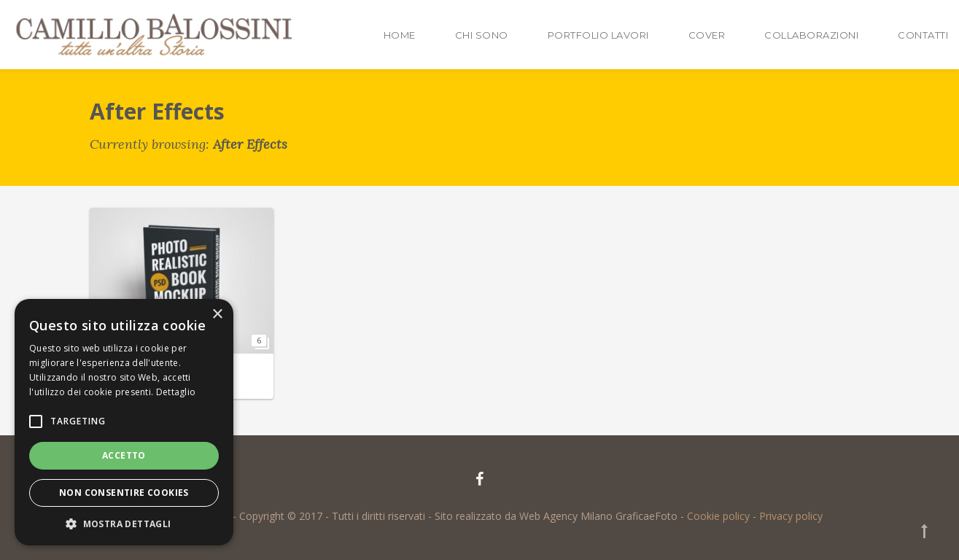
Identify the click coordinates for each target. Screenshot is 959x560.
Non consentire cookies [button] (124, 493)
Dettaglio (176, 392)
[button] (124, 524)
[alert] (124, 422)
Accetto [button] (124, 455)
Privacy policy (791, 516)
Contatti (923, 35)
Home (400, 35)
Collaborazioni (811, 35)
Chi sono (482, 35)
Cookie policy (718, 516)
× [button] (217, 315)
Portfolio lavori (598, 35)
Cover (707, 35)
